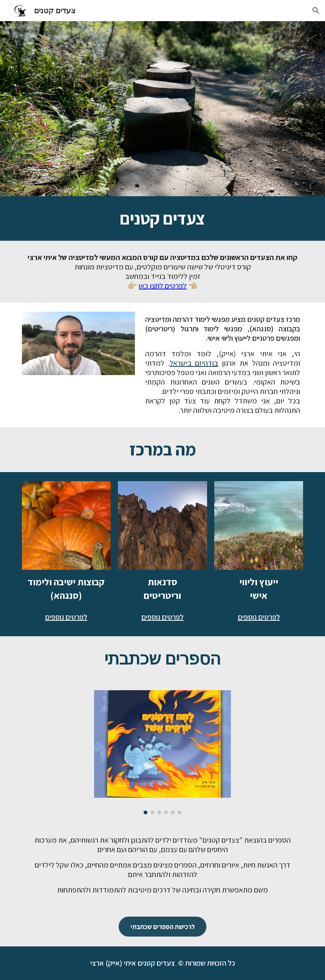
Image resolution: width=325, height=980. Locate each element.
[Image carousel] (163, 752)
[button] (316, 11)
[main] (162, 218)
